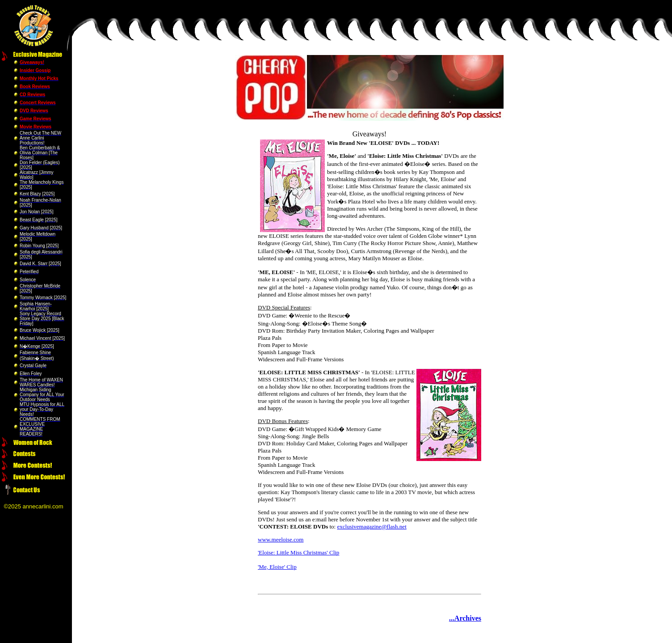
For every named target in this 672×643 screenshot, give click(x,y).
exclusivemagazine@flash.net (372, 527)
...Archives (465, 618)
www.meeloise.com (281, 539)
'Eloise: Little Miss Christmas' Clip (298, 552)
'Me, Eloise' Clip (277, 567)
